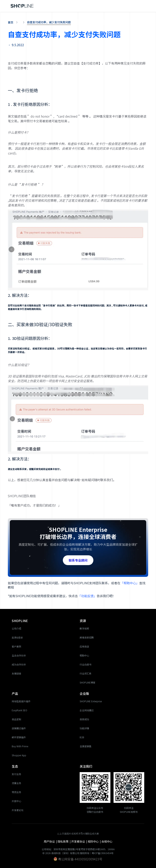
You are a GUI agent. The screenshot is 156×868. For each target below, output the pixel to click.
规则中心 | (95, 841)
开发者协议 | (79, 841)
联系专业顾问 (78, 560)
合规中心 (107, 841)
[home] (22, 6)
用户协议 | (51, 841)
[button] (143, 6)
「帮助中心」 (130, 583)
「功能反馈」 (87, 596)
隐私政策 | (64, 841)
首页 (11, 22)
